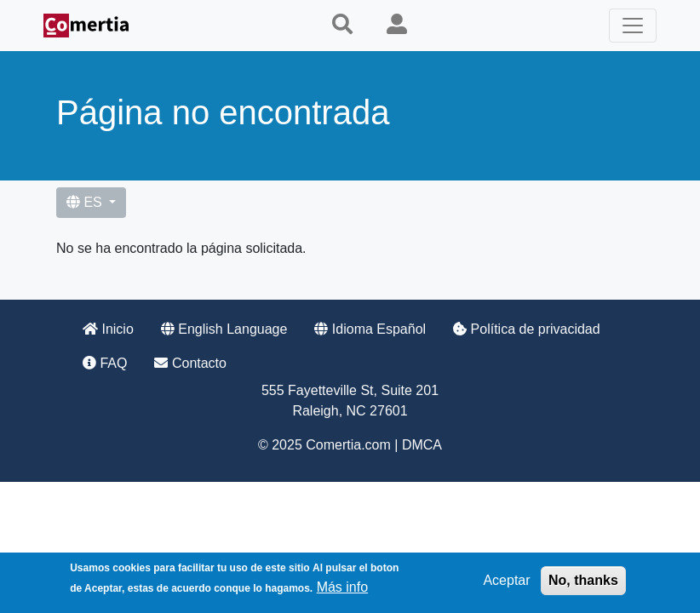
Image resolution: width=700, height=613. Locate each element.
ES (86, 202)
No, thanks (583, 583)
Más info (342, 590)
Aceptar (506, 583)
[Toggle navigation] (633, 26)
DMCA (422, 445)
